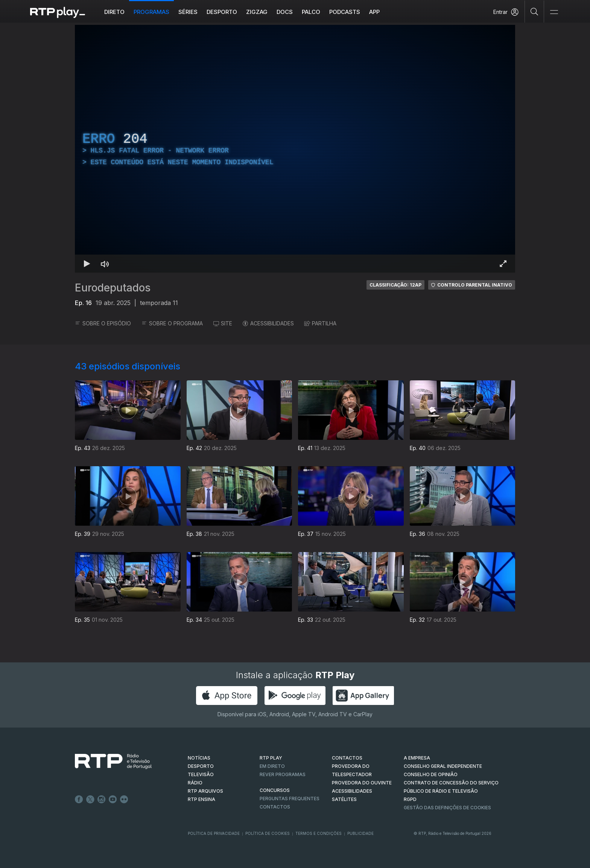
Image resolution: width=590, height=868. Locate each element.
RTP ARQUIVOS (205, 791)
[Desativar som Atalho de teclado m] (105, 264)
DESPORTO (201, 766)
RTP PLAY (271, 758)
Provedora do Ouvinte (362, 783)
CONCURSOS (275, 790)
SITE (223, 323)
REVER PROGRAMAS (283, 774)
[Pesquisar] (534, 11)
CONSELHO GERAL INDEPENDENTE (443, 766)
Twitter (90, 799)
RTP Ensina (201, 799)
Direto (114, 12)
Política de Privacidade (214, 833)
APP (374, 12)
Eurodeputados (113, 288)
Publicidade (360, 833)
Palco (311, 12)
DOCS (285, 12)
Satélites (344, 799)
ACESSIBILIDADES (268, 323)
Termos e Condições (319, 833)
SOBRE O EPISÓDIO (103, 323)
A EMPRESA (417, 758)
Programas (151, 12)
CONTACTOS (347, 758)
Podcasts (345, 12)
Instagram (102, 799)
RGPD (410, 799)
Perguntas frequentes (290, 799)
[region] (295, 149)
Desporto (222, 12)
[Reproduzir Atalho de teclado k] (87, 264)
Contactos (275, 807)
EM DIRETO (272, 766)
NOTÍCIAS (199, 758)
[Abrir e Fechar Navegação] (554, 12)
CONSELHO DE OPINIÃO (431, 774)
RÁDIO (195, 783)
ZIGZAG (257, 12)
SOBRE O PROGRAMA (172, 323)
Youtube (113, 799)
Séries (188, 12)
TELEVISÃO (201, 774)
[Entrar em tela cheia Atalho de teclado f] (503, 264)
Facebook (79, 799)
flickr (124, 799)
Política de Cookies (268, 833)
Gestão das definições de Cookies (447, 808)
